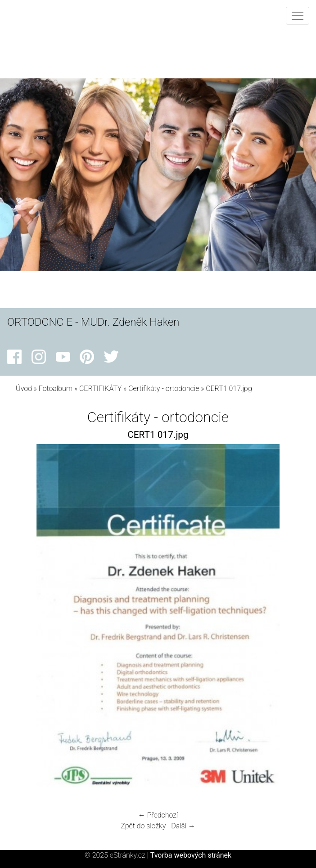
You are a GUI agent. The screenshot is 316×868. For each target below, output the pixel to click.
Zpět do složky (143, 826)
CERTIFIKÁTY (100, 389)
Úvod (24, 389)
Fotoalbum (56, 389)
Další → (183, 826)
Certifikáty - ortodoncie (164, 389)
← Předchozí (158, 815)
